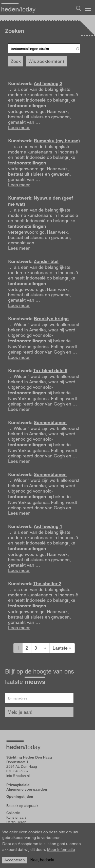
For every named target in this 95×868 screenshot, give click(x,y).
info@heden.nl (18, 776)
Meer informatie (61, 852)
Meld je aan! (20, 712)
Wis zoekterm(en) (46, 61)
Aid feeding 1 (48, 526)
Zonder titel (46, 261)
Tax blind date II (50, 370)
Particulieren (16, 822)
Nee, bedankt (42, 863)
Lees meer (19, 127)
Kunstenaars (16, 817)
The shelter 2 (47, 584)
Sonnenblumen (50, 422)
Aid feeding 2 (48, 83)
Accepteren (15, 863)
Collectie (13, 813)
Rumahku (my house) (57, 141)
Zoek (16, 61)
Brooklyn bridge (51, 319)
